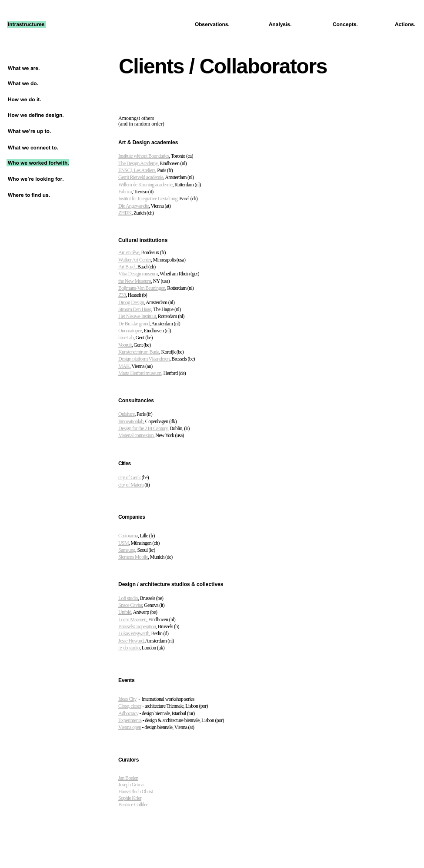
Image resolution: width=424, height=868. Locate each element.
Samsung (127, 550)
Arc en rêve (129, 252)
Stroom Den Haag (135, 309)
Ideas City (127, 699)
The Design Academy (138, 163)
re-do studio (129, 648)
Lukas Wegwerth (134, 633)
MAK (124, 366)
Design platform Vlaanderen (144, 359)
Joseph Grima (131, 785)
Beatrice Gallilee (133, 805)
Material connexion (136, 435)
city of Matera (131, 485)
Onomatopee (130, 331)
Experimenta (130, 720)
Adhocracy (128, 713)
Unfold (125, 612)
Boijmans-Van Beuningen (142, 288)
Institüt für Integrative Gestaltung (148, 199)
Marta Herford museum (140, 373)
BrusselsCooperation (137, 626)
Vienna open (130, 727)
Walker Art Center (135, 260)
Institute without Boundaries (144, 156)
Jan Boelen (128, 778)
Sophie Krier (130, 798)
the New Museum (135, 281)
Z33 (122, 295)
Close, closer (130, 706)
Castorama (128, 536)
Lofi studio (128, 598)
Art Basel (127, 267)
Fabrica (125, 192)
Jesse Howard (131, 641)
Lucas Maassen (132, 620)
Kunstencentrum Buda (139, 352)
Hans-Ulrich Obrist (135, 792)
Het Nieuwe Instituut (137, 316)
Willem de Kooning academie (145, 185)
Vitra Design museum (138, 274)
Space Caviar (130, 605)
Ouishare (127, 414)
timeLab (126, 338)
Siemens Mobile (133, 557)
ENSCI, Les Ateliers (137, 170)
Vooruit (125, 345)
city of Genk (129, 477)
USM (124, 543)
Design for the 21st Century (143, 428)
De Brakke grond (134, 324)
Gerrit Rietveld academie (141, 177)
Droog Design (131, 302)
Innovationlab (131, 421)
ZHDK (125, 213)
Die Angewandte (134, 206)
